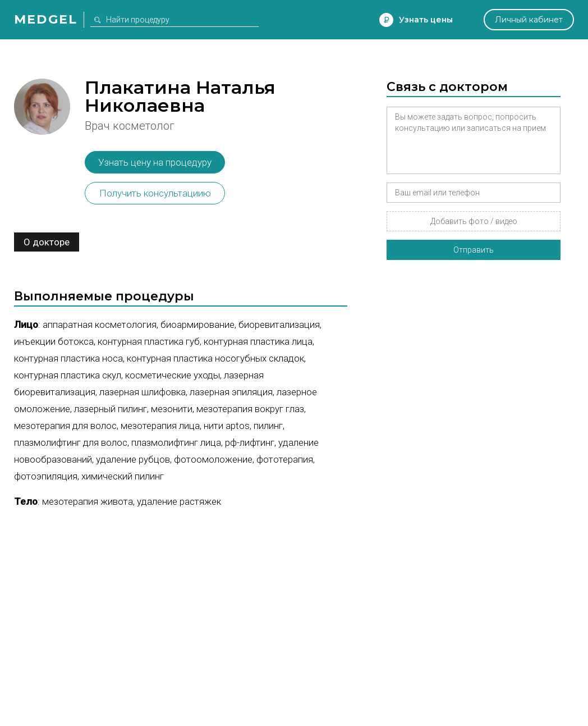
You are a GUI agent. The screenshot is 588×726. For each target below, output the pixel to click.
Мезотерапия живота (88, 501)
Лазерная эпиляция (231, 392)
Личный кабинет (529, 20)
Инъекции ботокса (54, 341)
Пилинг (268, 426)
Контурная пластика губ (149, 341)
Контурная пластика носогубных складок (215, 358)
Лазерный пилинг (111, 409)
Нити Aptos (227, 426)
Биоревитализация (279, 325)
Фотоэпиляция (46, 476)
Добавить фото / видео (474, 221)
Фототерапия (285, 459)
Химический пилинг (123, 476)
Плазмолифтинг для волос (71, 442)
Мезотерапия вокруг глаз (250, 409)
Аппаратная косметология (100, 325)
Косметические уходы (173, 375)
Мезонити (172, 409)
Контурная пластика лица (258, 341)
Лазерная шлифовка (143, 392)
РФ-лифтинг (250, 442)
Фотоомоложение (213, 459)
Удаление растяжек (179, 501)
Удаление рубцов (133, 459)
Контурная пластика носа (68, 358)
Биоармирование (197, 325)
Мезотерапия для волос (65, 426)
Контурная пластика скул (68, 375)
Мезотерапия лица (160, 426)
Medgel (46, 19)
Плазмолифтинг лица (176, 442)
